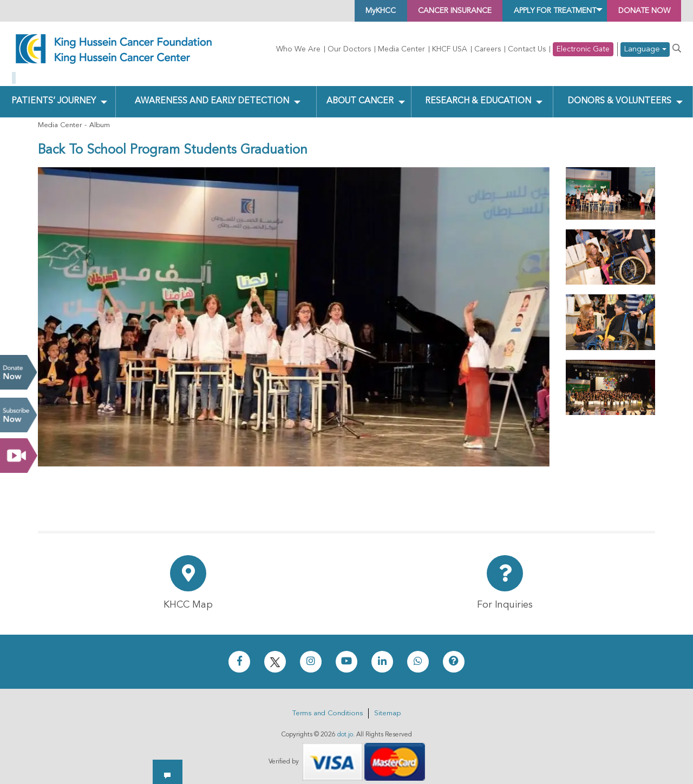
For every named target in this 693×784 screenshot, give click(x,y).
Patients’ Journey (54, 93)
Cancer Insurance (412, 11)
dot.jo (345, 726)
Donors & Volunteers (619, 93)
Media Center (401, 49)
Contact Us (527, 49)
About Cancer (359, 93)
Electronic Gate (583, 49)
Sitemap (387, 705)
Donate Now (18, 372)
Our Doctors (349, 49)
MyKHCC (326, 11)
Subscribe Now (18, 415)
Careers (488, 49)
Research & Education (477, 93)
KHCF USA (450, 49)
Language (645, 50)
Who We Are (298, 49)
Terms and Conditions (328, 705)
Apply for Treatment (531, 11)
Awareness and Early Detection (212, 93)
